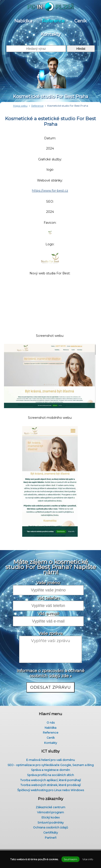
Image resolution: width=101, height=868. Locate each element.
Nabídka (23, 21)
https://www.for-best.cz (50, 191)
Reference (53, 21)
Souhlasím (70, 859)
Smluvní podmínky (51, 823)
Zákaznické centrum (50, 807)
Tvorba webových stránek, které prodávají (50, 785)
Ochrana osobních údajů (50, 827)
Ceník (81, 21)
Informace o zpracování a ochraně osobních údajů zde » (50, 673)
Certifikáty (51, 833)
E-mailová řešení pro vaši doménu (50, 760)
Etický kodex (51, 817)
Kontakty (50, 34)
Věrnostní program (50, 812)
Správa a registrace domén (50, 770)
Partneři (51, 838)
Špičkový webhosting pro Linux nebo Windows (51, 790)
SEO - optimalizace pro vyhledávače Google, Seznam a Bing (51, 765)
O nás (51, 723)
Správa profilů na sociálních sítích (50, 775)
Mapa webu (20, 106)
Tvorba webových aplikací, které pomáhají (50, 780)
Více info (88, 859)
